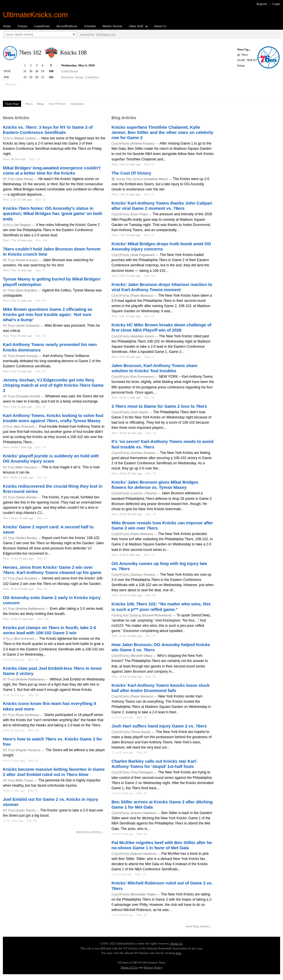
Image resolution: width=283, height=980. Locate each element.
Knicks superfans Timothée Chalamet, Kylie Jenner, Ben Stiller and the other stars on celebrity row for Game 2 (162, 132)
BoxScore (68, 77)
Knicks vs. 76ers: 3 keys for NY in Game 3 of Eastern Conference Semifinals (48, 130)
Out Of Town (57, 104)
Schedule (90, 26)
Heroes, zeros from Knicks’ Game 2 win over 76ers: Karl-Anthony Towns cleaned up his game (52, 570)
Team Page (12, 104)
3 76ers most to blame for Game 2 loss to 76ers (159, 406)
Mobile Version (112, 26)
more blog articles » (198, 926)
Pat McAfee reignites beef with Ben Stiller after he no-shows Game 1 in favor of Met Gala (162, 845)
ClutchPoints (120, 143)
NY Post (9, 179)
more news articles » (89, 832)
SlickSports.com (106, 34)
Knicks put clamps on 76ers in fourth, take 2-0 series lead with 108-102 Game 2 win (49, 630)
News (29, 104)
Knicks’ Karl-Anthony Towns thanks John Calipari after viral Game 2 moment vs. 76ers (162, 206)
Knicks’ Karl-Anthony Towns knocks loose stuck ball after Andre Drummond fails (161, 688)
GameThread (70, 71)
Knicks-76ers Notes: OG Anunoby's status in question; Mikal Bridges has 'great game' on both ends (53, 213)
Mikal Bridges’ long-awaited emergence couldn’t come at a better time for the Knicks (52, 170)
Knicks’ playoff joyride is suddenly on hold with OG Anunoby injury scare (51, 458)
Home (7, 26)
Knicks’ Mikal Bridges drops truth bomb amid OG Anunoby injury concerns (161, 246)
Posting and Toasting (126, 615)
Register (262, 4)
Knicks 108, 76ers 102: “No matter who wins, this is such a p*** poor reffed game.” (161, 606)
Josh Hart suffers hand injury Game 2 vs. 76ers (159, 726)
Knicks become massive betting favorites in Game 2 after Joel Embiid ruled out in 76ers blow (54, 772)
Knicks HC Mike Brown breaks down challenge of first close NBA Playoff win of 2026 (161, 327)
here (178, 953)
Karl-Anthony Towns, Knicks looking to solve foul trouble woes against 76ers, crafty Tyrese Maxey (53, 418)
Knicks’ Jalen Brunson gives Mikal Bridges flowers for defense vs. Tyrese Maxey (155, 485)
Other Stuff (137, 26)
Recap (79, 77)
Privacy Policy (153, 967)
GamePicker (42, 26)
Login (276, 4)
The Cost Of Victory (131, 173)
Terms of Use (129, 967)
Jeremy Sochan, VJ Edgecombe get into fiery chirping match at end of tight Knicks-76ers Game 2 (53, 385)
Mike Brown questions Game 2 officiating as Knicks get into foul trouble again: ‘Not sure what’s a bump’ (48, 314)
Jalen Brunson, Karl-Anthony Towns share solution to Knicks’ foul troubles (154, 368)
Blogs (41, 104)
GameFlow (92, 77)
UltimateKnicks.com (35, 15)
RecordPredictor (67, 26)
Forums (23, 26)
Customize (77, 104)
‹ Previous (10, 84)
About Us (160, 26)
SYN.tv (8, 138)
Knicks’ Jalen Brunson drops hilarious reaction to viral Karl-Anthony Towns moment (162, 287)
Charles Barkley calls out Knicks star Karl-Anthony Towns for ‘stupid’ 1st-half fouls (154, 764)
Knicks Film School (130, 179)
